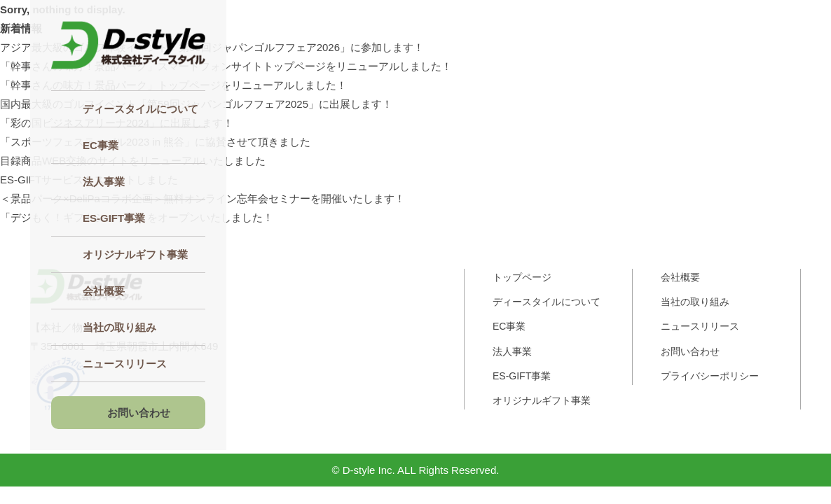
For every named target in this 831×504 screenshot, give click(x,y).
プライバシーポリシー (710, 376)
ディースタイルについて (140, 109)
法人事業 (104, 182)
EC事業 (101, 145)
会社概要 (104, 291)
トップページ (522, 277)
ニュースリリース (125, 364)
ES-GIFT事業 (522, 376)
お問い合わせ (139, 413)
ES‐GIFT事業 (114, 218)
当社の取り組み (119, 327)
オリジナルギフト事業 (135, 254)
